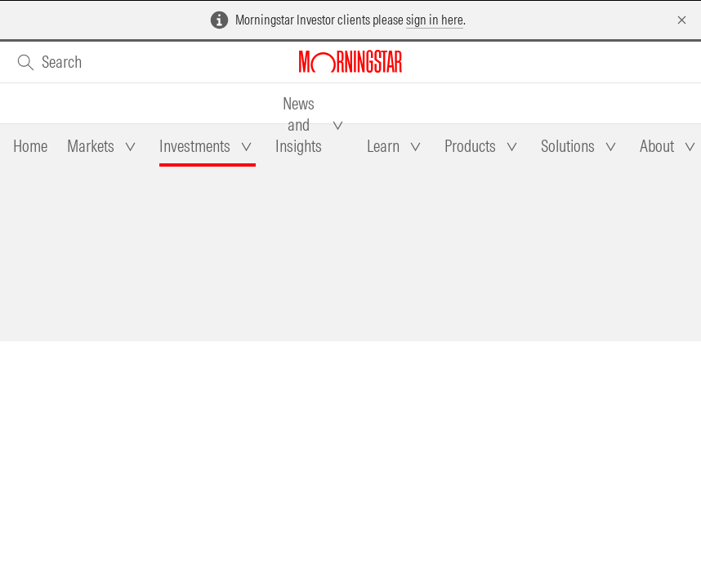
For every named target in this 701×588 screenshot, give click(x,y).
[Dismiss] (682, 20)
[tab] (30, 146)
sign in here (435, 20)
